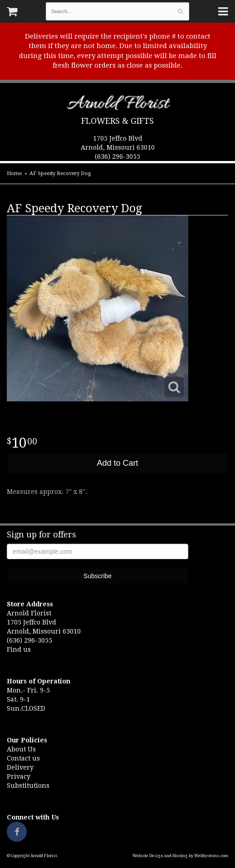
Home (14, 173)
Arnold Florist (118, 105)
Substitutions (28, 785)
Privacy (19, 776)
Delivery (20, 767)
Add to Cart (117, 463)
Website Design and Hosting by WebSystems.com (180, 856)
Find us (19, 649)
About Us (21, 749)
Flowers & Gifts (117, 121)
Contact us (23, 758)
